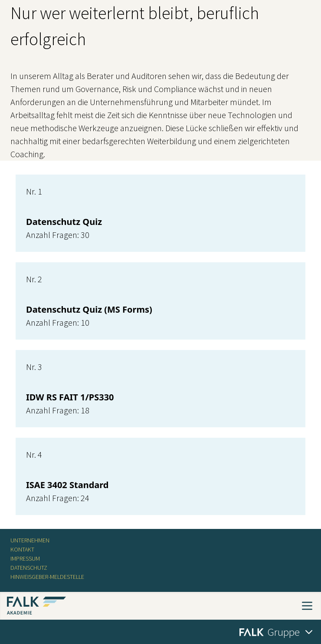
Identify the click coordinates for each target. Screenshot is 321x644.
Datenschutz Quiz (64, 222)
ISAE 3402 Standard (67, 485)
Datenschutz (29, 568)
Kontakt (22, 549)
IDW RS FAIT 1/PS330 (70, 397)
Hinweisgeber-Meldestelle (47, 577)
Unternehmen (30, 540)
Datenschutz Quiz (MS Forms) (89, 309)
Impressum (25, 558)
